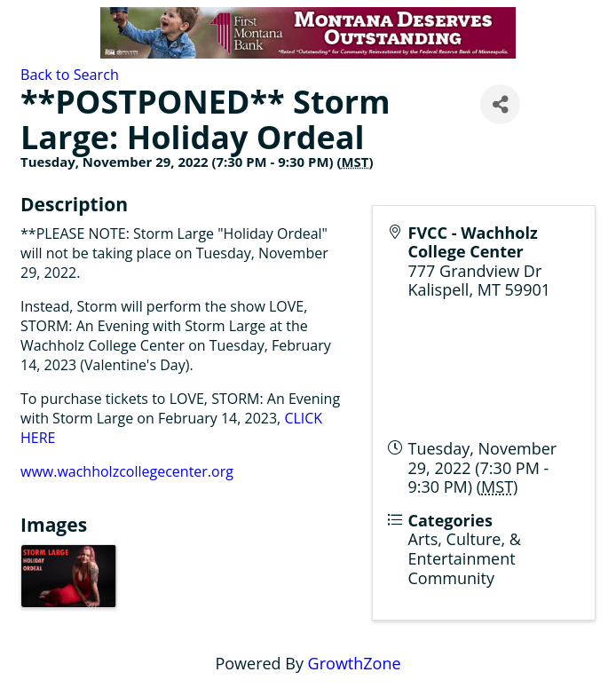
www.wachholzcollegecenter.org (127, 471)
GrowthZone (355, 663)
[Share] (500, 104)
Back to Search (70, 75)
